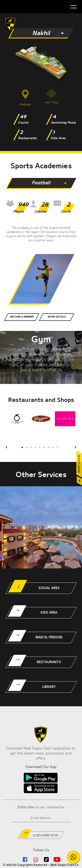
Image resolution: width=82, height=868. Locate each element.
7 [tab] (50, 448)
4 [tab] (37, 448)
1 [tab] (24, 448)
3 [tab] (32, 448)
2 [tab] (28, 448)
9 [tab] (59, 448)
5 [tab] (41, 448)
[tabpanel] (17, 419)
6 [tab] (45, 448)
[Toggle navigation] (74, 7)
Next (75, 446)
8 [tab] (54, 448)
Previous (6, 446)
